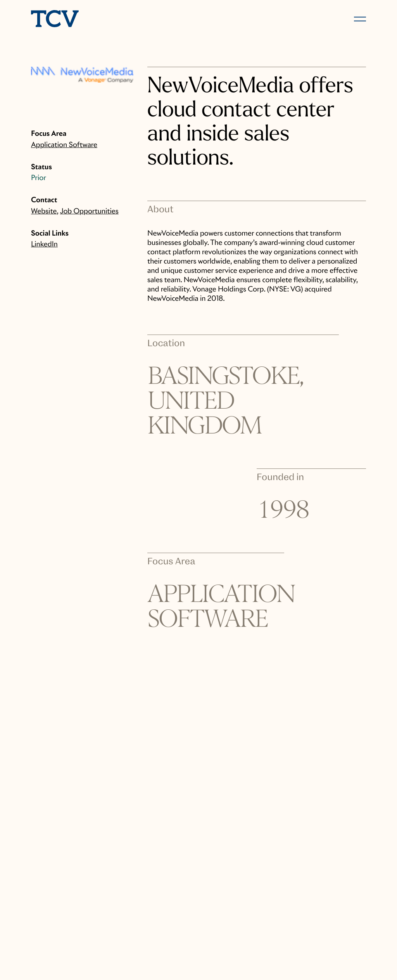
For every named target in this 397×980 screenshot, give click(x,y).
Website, (45, 211)
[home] (111, 20)
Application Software (64, 145)
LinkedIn (44, 244)
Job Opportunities (89, 211)
